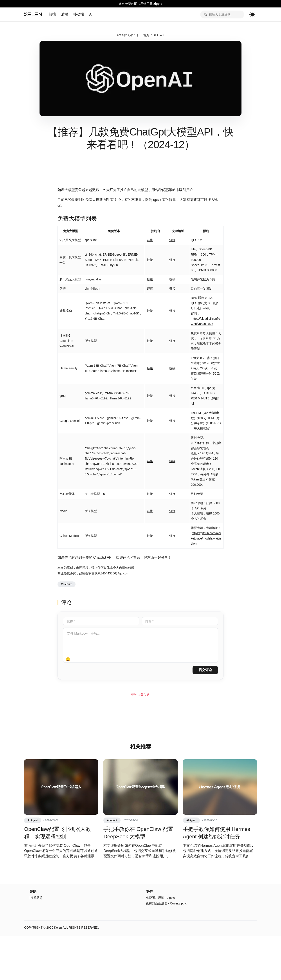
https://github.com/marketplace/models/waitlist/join (206, 540)
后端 (65, 14)
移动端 (79, 14)
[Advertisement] (140, 727)
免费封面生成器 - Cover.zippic (166, 925)
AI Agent (159, 35)
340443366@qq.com (115, 575)
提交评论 (205, 671)
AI (92, 14)
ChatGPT (67, 586)
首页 (146, 35)
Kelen (59, 949)
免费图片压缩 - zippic (160, 920)
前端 (53, 14)
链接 (150, 242)
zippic (158, 4)
